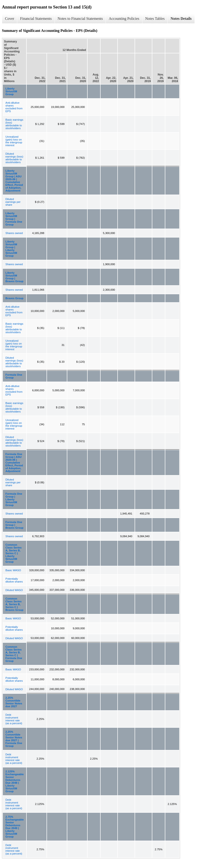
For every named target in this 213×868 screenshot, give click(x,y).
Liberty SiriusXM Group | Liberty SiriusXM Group (11, 249)
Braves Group (14, 298)
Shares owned (14, 233)
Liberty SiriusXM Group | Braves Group (14, 277)
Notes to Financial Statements (80, 19)
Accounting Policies (124, 19)
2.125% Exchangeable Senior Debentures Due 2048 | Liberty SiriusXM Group (15, 781)
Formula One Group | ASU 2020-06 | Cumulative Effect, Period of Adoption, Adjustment (14, 463)
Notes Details (181, 19)
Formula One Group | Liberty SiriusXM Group (14, 499)
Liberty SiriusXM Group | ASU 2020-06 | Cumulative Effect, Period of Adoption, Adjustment (14, 181)
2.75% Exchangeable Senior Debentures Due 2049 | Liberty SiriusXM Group (15, 827)
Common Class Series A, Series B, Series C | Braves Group (14, 604)
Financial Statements (36, 19)
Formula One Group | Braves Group (14, 525)
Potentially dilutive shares (14, 580)
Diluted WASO (14, 590)
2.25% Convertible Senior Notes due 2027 (14, 702)
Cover (10, 19)
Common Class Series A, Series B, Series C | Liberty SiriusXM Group (13, 553)
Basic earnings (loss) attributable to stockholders (14, 124)
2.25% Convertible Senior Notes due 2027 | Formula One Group (14, 739)
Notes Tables (155, 19)
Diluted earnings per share (13, 202)
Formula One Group (14, 376)
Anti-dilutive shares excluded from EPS (14, 107)
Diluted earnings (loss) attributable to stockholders (14, 158)
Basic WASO (13, 570)
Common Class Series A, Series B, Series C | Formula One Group (14, 654)
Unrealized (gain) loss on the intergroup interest (14, 141)
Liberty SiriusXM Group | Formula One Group (14, 219)
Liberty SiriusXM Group (11, 91)
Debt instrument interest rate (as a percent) (14, 719)
